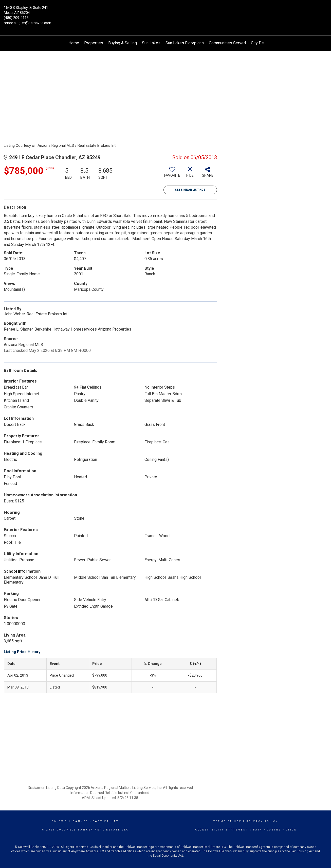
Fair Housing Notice (275, 830)
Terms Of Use (227, 821)
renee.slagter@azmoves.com (27, 23)
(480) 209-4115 (16, 18)
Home (74, 43)
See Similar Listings (190, 190)
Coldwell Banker (70, 821)
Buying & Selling (123, 43)
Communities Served (227, 43)
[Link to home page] (165, 11)
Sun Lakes (151, 43)
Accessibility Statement (222, 830)
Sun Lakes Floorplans (185, 43)
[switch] (172, 174)
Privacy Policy (262, 821)
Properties (94, 43)
